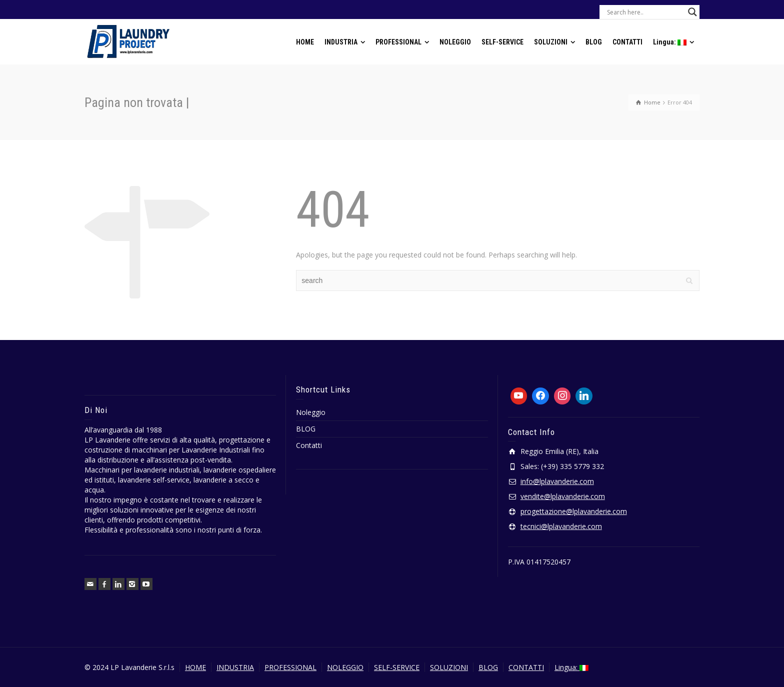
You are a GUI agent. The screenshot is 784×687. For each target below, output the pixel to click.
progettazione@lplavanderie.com (574, 511)
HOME (195, 667)
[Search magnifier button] (692, 12)
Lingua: (571, 667)
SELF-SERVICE (397, 667)
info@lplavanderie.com (557, 481)
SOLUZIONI (449, 667)
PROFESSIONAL (290, 667)
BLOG (306, 429)
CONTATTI (526, 667)
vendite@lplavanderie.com (563, 496)
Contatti (309, 445)
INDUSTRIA (235, 667)
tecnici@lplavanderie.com (561, 526)
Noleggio (311, 412)
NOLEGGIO (345, 667)
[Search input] (645, 12)
